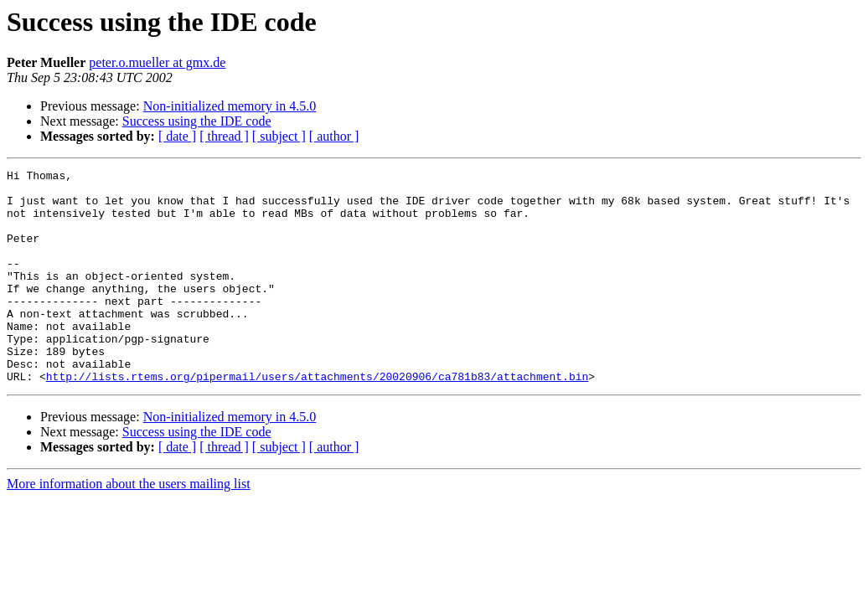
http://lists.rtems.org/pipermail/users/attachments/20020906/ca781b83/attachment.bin (317, 419)
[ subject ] (279, 136)
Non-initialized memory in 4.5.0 (230, 106)
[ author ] (334, 136)
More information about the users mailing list (129, 526)
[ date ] (177, 136)
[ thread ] (224, 136)
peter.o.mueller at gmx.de (157, 62)
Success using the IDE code (197, 121)
